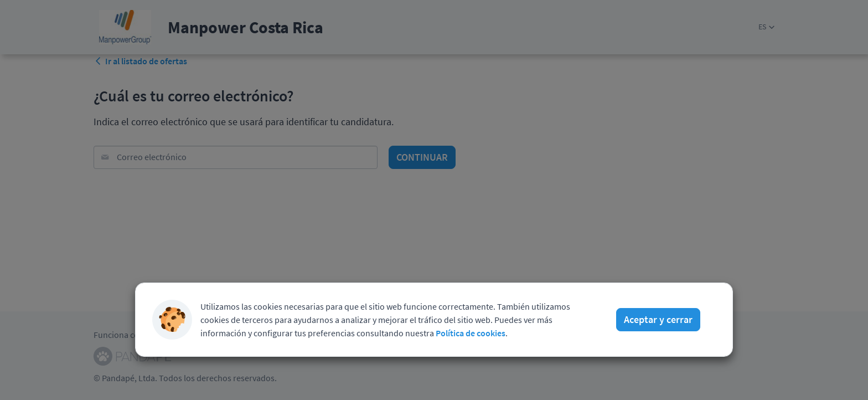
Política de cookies (471, 329)
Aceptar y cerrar (658, 316)
